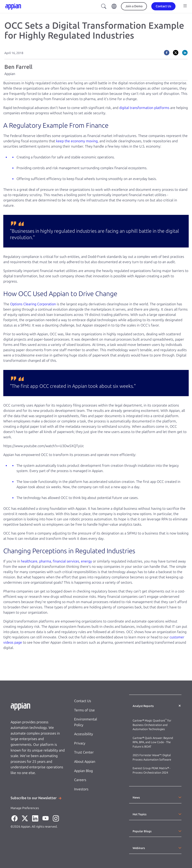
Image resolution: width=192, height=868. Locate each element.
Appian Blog (83, 771)
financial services (66, 561)
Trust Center (84, 752)
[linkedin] (185, 53)
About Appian (85, 762)
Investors (81, 789)
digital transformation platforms (144, 108)
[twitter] (176, 53)
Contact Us (83, 701)
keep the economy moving (77, 141)
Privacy (80, 743)
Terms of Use (84, 710)
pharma (45, 561)
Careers (80, 780)
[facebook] (167, 53)
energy (86, 561)
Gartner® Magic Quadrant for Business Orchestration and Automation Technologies (152, 725)
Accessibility (84, 734)
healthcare (29, 561)
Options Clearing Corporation (33, 304)
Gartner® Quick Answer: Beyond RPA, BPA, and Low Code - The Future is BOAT (153, 742)
